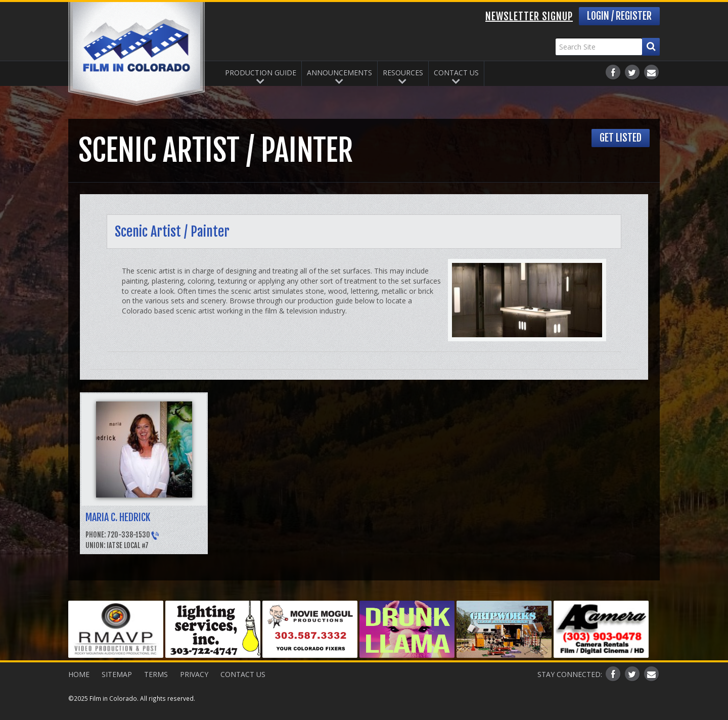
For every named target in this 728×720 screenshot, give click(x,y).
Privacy (194, 674)
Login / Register (619, 16)
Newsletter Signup (529, 16)
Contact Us (456, 73)
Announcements (339, 73)
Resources (403, 73)
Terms (156, 674)
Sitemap (117, 674)
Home (79, 674)
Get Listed (621, 138)
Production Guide (261, 73)
